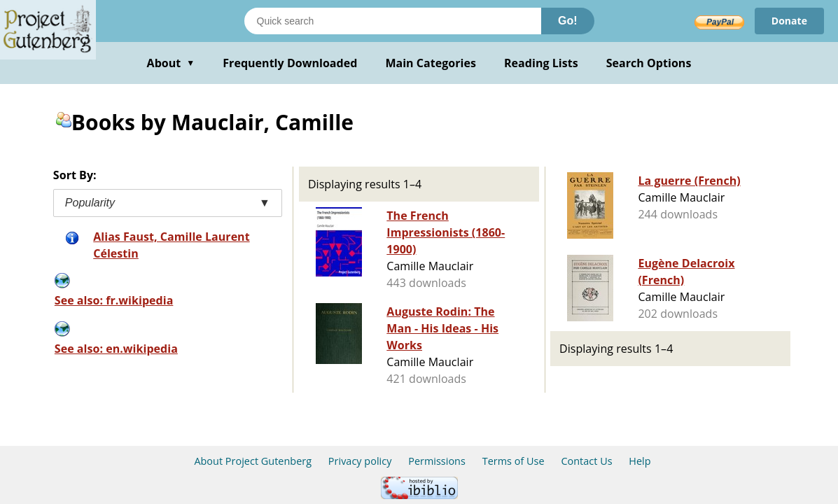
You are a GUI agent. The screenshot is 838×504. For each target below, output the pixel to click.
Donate (789, 21)
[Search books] (393, 21)
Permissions (437, 461)
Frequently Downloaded (290, 63)
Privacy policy (360, 461)
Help (640, 461)
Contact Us (586, 461)
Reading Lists (541, 63)
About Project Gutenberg (253, 461)
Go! (568, 21)
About (171, 63)
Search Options (649, 63)
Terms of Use (514, 461)
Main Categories (431, 63)
